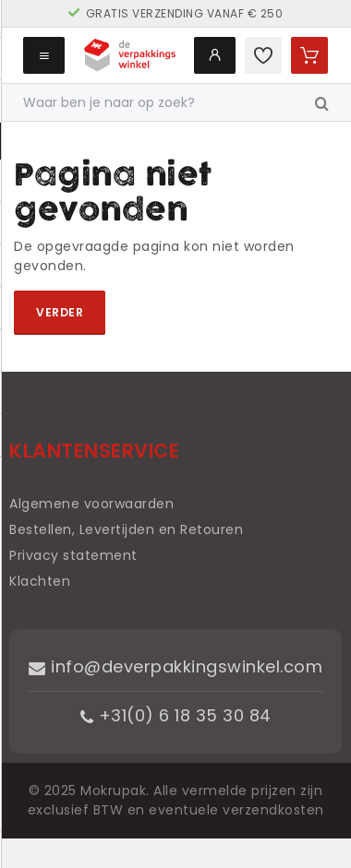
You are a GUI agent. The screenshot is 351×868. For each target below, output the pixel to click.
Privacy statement (73, 555)
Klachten (40, 581)
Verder (60, 312)
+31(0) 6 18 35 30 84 (176, 715)
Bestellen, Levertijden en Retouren (126, 529)
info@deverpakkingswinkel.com (175, 666)
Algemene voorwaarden (91, 504)
